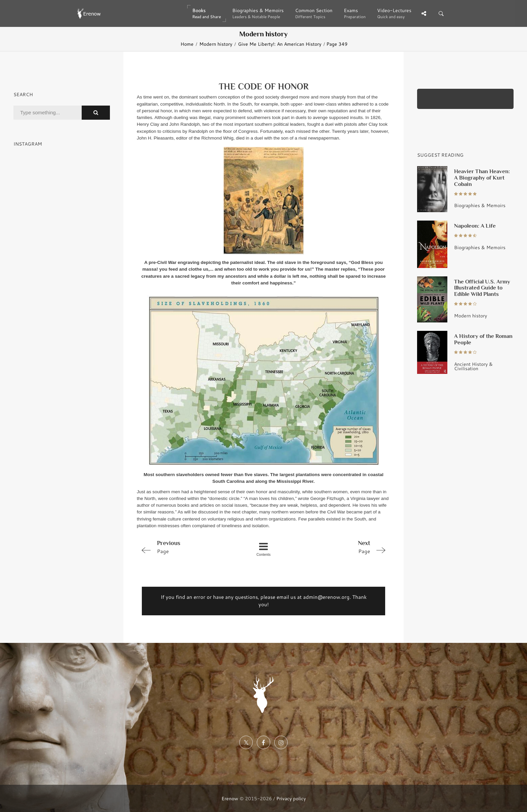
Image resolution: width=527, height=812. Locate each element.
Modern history (216, 44)
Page (187, 547)
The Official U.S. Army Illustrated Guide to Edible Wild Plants (482, 288)
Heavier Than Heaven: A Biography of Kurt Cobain (482, 178)
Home (187, 44)
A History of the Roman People (483, 339)
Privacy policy (291, 798)
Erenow (230, 798)
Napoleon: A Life (475, 226)
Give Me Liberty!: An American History (280, 44)
